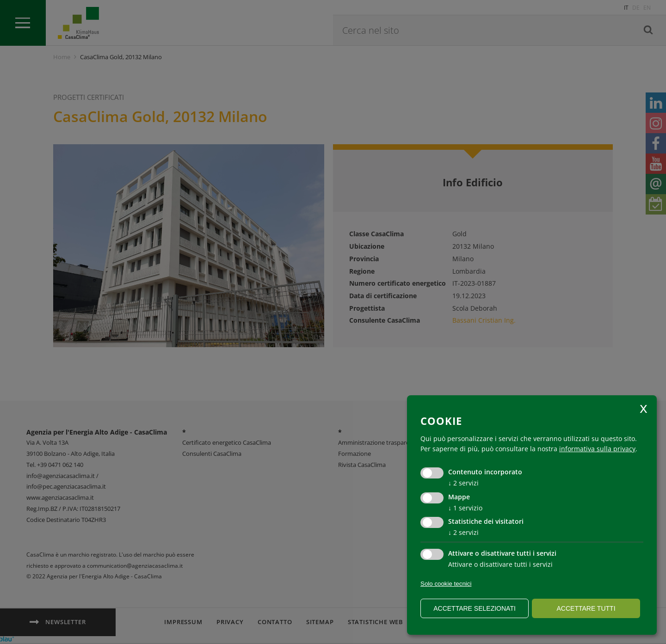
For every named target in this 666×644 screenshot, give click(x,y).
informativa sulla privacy (597, 449)
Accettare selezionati (475, 608)
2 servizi (463, 483)
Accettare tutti (586, 608)
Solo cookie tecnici (446, 584)
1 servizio (465, 508)
